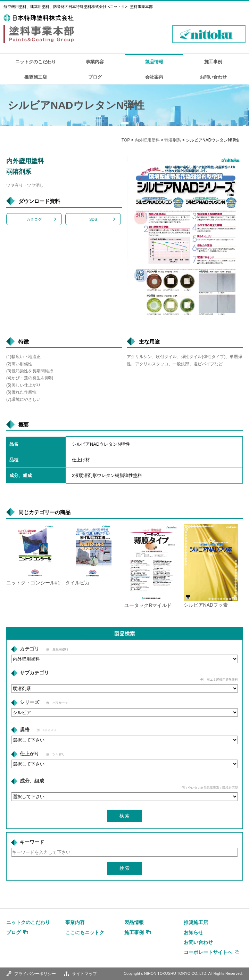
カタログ (34, 219)
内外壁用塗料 (147, 140)
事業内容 (95, 62)
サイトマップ (84, 974)
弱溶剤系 (173, 140)
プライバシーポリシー (35, 974)
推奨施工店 (36, 77)
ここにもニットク (85, 932)
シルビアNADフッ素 (206, 605)
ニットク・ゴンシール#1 (33, 583)
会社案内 (154, 77)
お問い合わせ (213, 77)
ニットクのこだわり (36, 62)
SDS (93, 219)
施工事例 (213, 62)
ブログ (95, 77)
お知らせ (193, 932)
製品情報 (154, 62)
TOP (126, 140)
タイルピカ (77, 583)
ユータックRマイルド (148, 605)
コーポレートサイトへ (208, 952)
